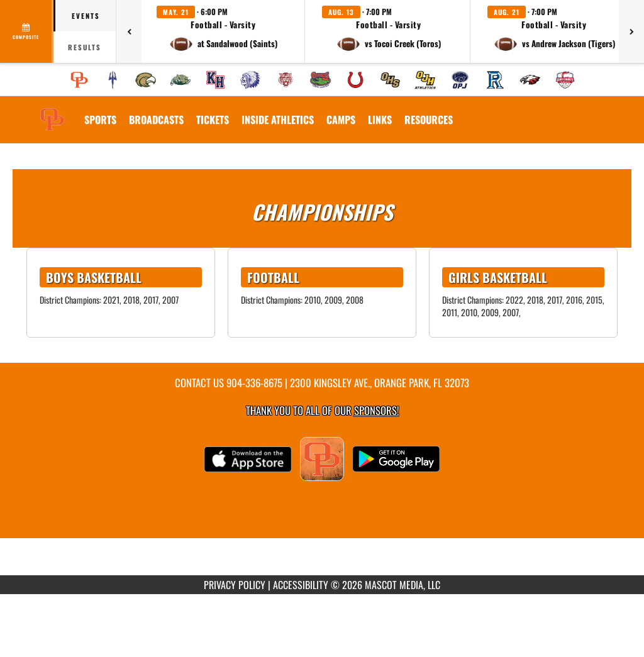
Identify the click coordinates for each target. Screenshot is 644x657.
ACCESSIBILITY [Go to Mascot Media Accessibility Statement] (301, 585)
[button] (223, 31)
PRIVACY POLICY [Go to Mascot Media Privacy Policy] (235, 585)
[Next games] (631, 31)
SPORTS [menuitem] (100, 119)
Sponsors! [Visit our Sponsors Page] (376, 410)
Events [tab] (86, 16)
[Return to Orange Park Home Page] (52, 112)
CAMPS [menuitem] (341, 119)
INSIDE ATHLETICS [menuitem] (278, 119)
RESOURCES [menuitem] (429, 119)
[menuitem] (79, 80)
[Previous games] (129, 31)
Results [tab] (85, 47)
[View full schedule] (27, 31)
